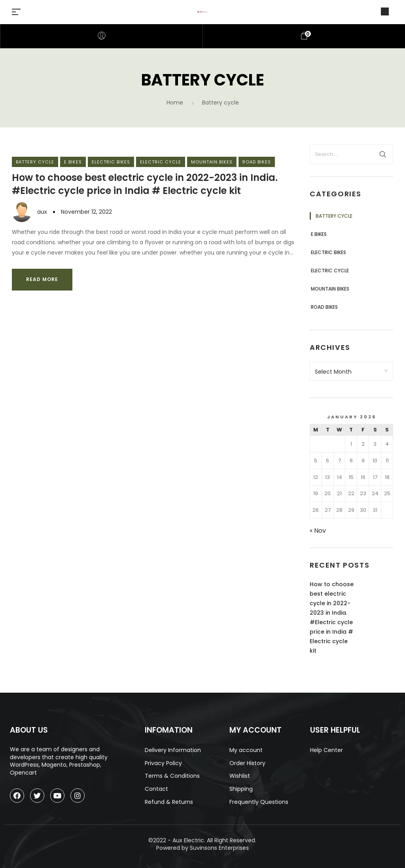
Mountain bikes (212, 162)
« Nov (318, 531)
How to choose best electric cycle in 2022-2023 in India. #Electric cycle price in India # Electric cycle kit (145, 184)
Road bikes (257, 162)
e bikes (73, 162)
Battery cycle (35, 162)
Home (175, 103)
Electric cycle (161, 162)
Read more (42, 279)
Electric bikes (111, 162)
